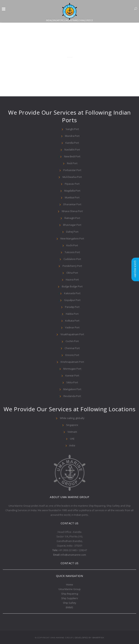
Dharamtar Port (72, 204)
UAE (72, 439)
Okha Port (72, 273)
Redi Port (72, 163)
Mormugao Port (72, 369)
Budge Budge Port (72, 286)
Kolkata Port (72, 321)
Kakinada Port (72, 293)
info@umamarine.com (73, 555)
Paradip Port (72, 307)
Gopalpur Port (72, 300)
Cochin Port (72, 341)
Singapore (72, 425)
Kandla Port (72, 143)
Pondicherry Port (72, 266)
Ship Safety (70, 603)
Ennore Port (72, 355)
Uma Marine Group (70, 589)
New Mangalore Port (72, 238)
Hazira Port (72, 280)
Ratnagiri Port (72, 218)
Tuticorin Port (72, 252)
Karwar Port (72, 375)
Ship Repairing (70, 594)
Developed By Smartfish (89, 638)
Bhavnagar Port (72, 225)
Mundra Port (72, 136)
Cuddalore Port (72, 259)
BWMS (69, 607)
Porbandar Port (72, 170)
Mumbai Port (72, 197)
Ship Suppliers (70, 598)
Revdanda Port (72, 396)
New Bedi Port (72, 156)
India (72, 445)
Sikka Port (72, 382)
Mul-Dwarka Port (72, 177)
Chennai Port (72, 348)
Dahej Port (72, 232)
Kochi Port (72, 245)
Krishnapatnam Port (72, 362)
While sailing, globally (72, 418)
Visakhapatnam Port (72, 334)
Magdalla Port (72, 191)
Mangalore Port (72, 389)
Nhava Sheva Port (72, 211)
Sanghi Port (72, 129)
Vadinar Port (72, 327)
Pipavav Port (72, 184)
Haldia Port (72, 314)
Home (70, 585)
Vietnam (72, 432)
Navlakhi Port (72, 150)
